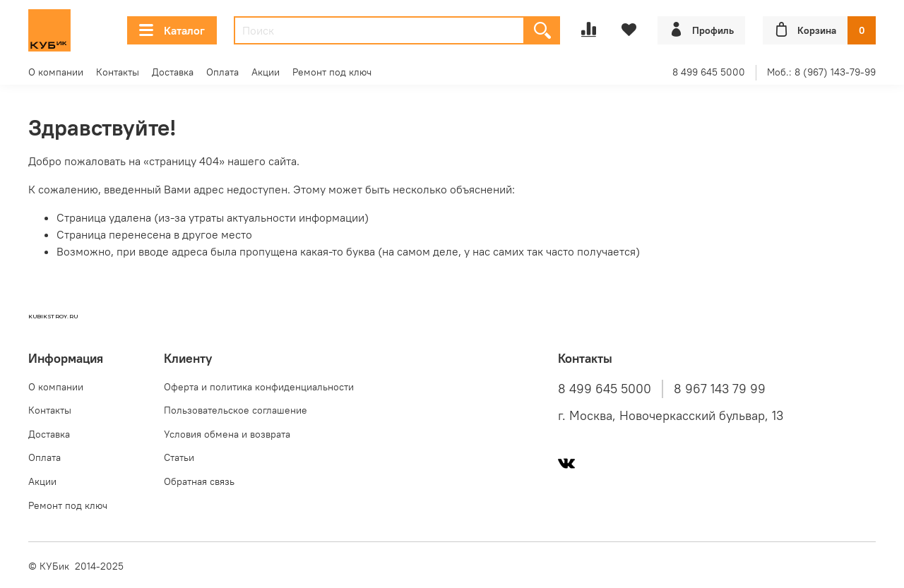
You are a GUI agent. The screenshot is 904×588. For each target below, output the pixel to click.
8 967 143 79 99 (720, 389)
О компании (56, 72)
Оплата (222, 72)
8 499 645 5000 (709, 72)
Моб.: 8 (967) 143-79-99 (821, 72)
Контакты (118, 72)
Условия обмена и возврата (227, 434)
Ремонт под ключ (332, 72)
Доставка (173, 72)
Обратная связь (199, 481)
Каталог (172, 30)
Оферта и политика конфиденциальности (259, 387)
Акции (266, 72)
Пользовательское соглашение (236, 410)
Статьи (179, 457)
